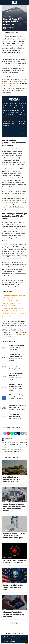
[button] (24, 639)
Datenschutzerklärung (21, 134)
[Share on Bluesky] (22, 433)
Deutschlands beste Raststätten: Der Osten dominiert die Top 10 (12, 479)
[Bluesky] (20, 634)
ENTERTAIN (6, 530)
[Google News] (9, 634)
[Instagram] (11, 634)
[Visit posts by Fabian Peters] (4, 28)
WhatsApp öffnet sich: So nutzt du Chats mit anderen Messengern (13, 614)
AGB (13, 135)
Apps (13, 427)
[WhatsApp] (18, 634)
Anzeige (6, 501)
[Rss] (22, 634)
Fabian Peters (11, 27)
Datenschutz (13, 641)
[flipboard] (15, 634)
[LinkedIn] (27, 439)
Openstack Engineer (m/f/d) (17, 346)
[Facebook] (7, 634)
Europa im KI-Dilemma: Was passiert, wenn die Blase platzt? (13, 587)
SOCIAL (11, 16)
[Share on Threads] (19, 433)
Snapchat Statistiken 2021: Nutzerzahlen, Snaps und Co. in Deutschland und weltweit (11, 303)
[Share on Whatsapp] (12, 433)
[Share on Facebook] (5, 433)
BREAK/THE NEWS (8, 582)
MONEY (6, 16)
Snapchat (18, 427)
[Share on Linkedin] (15, 433)
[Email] (26, 433)
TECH (10, 557)
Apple (9, 427)
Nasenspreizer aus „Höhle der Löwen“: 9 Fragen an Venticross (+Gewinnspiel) (14, 536)
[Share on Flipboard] (9, 433)
